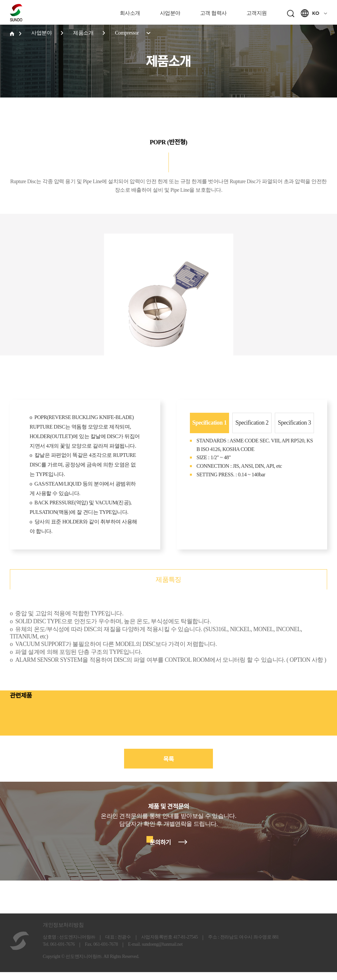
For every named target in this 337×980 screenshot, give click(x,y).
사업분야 (170, 13)
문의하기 (160, 851)
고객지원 (257, 13)
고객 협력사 (213, 13)
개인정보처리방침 (63, 933)
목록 (168, 767)
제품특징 (168, 587)
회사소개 (130, 13)
